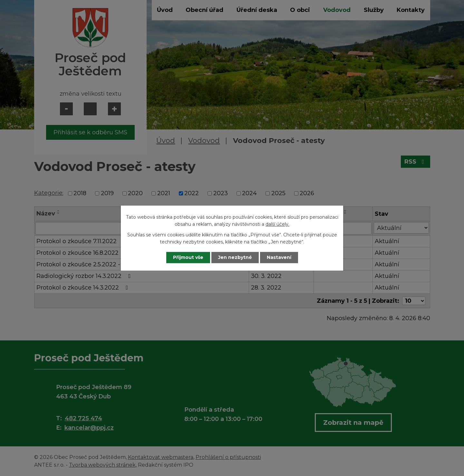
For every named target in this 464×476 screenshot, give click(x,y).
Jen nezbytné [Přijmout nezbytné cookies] (235, 257)
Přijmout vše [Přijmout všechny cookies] (188, 257)
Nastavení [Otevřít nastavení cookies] (279, 257)
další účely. (277, 224)
